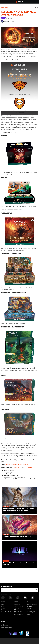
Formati (3, 606)
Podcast (3, 610)
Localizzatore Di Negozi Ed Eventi (31, 611)
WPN (15, 610)
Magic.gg (29, 608)
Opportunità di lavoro (19, 606)
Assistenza (17, 608)
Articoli (3, 605)
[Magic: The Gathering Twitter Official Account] (10, 598)
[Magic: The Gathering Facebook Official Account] (3, 598)
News (2, 7)
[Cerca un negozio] (36, 590)
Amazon (17, 467)
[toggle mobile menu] (2, 2)
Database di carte (31, 613)
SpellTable (29, 616)
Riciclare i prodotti (19, 615)
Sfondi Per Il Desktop (7, 611)
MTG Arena (29, 606)
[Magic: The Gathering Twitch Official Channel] (18, 598)
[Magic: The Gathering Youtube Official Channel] (25, 598)
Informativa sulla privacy (20, 643)
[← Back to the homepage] (20, 2)
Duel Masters (5, 626)
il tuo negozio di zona (30, 467)
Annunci (7, 7)
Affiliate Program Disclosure (18, 612)
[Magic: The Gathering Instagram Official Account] (33, 598)
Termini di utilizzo (19, 639)
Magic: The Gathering (32, 605)
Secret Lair (29, 615)
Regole (3, 608)
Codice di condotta (19, 641)
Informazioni (17, 605)
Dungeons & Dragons (7, 624)
